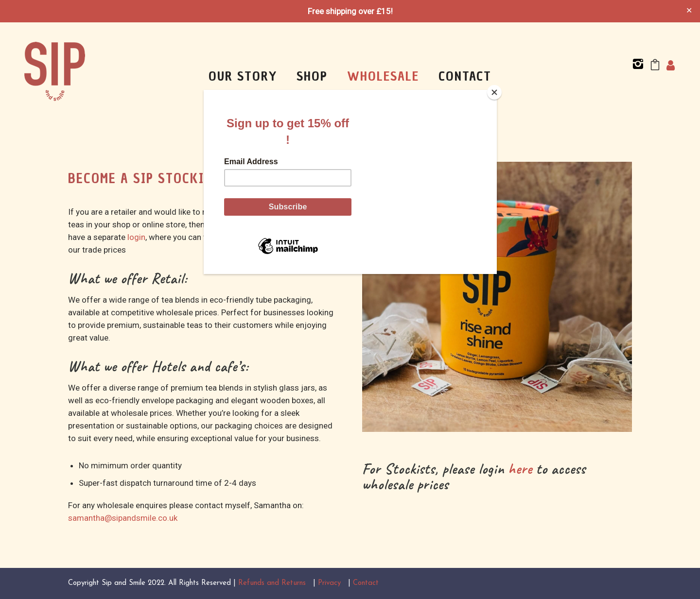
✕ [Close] (689, 11)
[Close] (494, 92)
